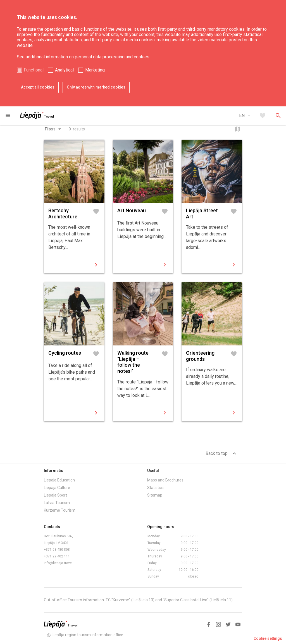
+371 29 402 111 (57, 556)
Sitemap (155, 495)
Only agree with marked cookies (96, 87)
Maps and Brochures (165, 480)
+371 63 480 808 (57, 550)
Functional (34, 70)
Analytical (64, 70)
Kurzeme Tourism (60, 510)
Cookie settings (268, 638)
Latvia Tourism (57, 503)
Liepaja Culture (57, 488)
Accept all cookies (38, 87)
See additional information (42, 57)
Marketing (95, 70)
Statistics (155, 488)
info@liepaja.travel (58, 563)
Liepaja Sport (55, 495)
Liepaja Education (59, 480)
